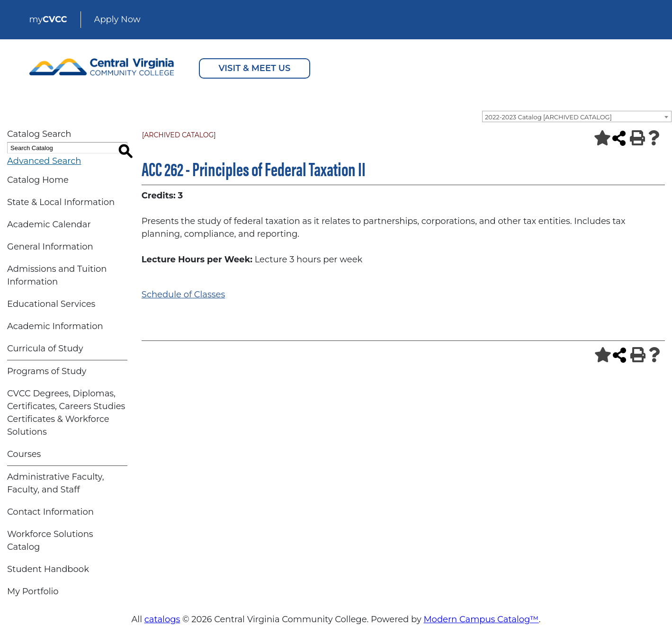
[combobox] (577, 116)
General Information (50, 247)
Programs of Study (47, 371)
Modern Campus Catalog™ (481, 619)
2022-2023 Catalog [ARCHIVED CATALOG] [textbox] (548, 117)
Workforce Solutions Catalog (50, 541)
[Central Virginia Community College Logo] (102, 64)
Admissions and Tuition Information (57, 275)
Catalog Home (38, 180)
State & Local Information (61, 202)
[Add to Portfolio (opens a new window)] (599, 138)
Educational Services (51, 304)
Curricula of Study (45, 349)
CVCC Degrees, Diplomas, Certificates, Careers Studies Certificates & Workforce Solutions (66, 413)
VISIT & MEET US (255, 68)
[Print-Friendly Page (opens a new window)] (635, 138)
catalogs (162, 619)
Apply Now (117, 19)
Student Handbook (48, 569)
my (48, 19)
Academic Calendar (49, 224)
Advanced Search (44, 161)
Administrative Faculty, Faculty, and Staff (56, 483)
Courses (24, 454)
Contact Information (50, 512)
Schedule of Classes (183, 295)
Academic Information (55, 326)
